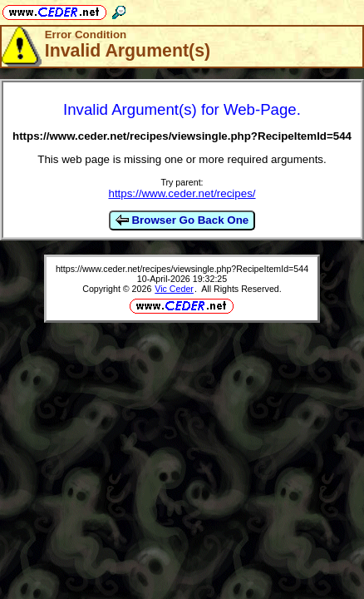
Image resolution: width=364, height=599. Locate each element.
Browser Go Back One (182, 220)
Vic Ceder (174, 289)
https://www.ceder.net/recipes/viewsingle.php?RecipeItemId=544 (182, 269)
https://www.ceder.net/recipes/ (182, 193)
